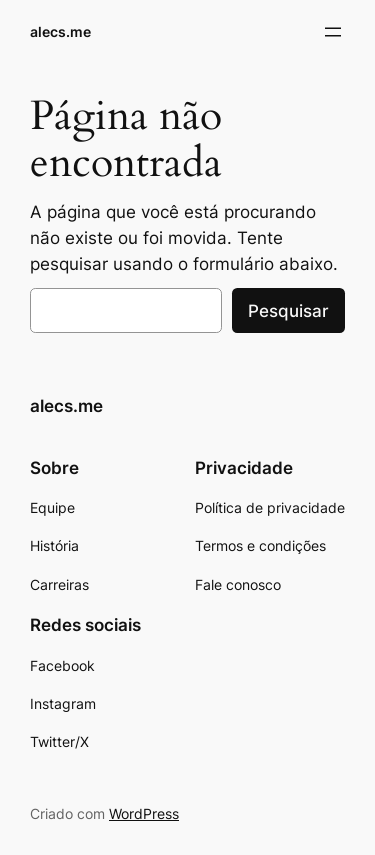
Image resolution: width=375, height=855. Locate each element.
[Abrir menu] (333, 32)
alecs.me (60, 31)
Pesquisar (288, 311)
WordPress (144, 813)
